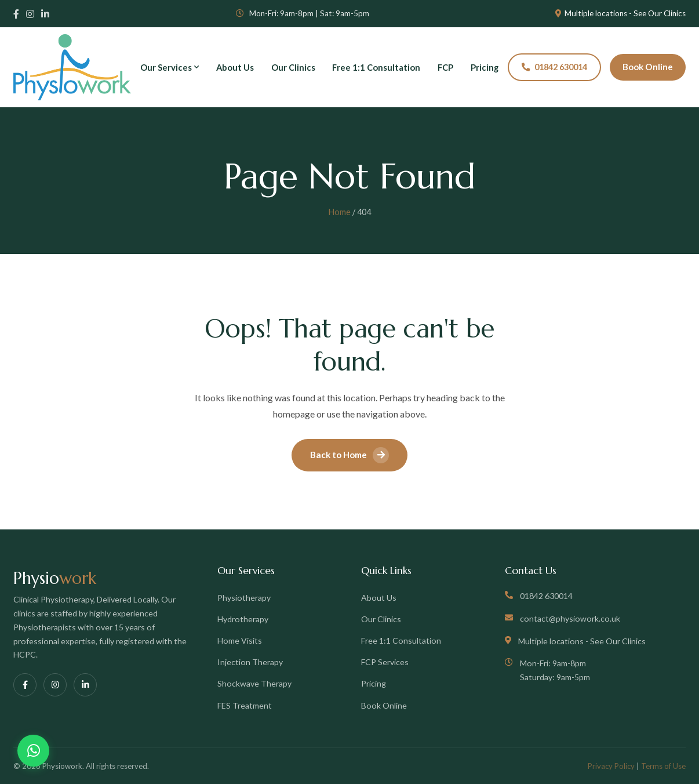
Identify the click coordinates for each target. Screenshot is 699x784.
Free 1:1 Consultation (376, 67)
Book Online (648, 67)
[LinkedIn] (45, 14)
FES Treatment (245, 705)
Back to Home (349, 455)
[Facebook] (16, 14)
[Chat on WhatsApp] (33, 751)
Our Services (170, 67)
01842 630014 (554, 67)
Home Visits (240, 640)
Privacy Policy (611, 766)
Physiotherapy (244, 598)
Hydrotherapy (243, 619)
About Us (235, 67)
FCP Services (385, 662)
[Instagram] (30, 14)
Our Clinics (293, 67)
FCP (445, 67)
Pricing (485, 67)
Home (340, 212)
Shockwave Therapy (254, 683)
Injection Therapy (250, 662)
